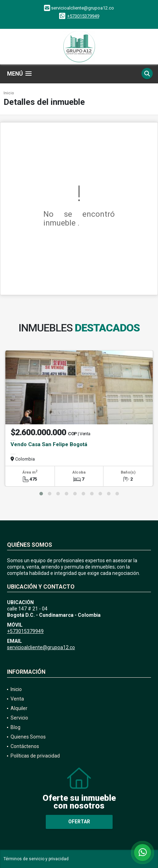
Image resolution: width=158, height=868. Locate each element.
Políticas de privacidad (35, 756)
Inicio (9, 93)
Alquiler (19, 708)
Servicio (19, 718)
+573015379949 (83, 16)
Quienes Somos (28, 737)
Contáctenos (25, 746)
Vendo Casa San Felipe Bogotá (49, 444)
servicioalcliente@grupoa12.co (41, 647)
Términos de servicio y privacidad (36, 859)
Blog (15, 727)
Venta (17, 699)
